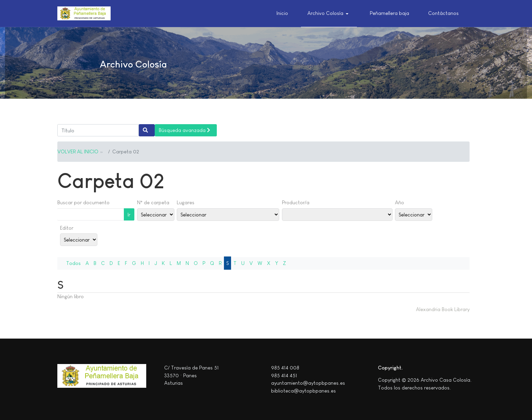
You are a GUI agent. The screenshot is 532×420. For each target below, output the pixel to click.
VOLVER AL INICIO (78, 151)
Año (400, 202)
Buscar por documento (83, 202)
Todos (73, 263)
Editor (67, 228)
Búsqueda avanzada (184, 130)
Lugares (186, 202)
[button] (329, 14)
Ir (129, 215)
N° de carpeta (153, 202)
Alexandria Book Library (443, 309)
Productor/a (296, 202)
